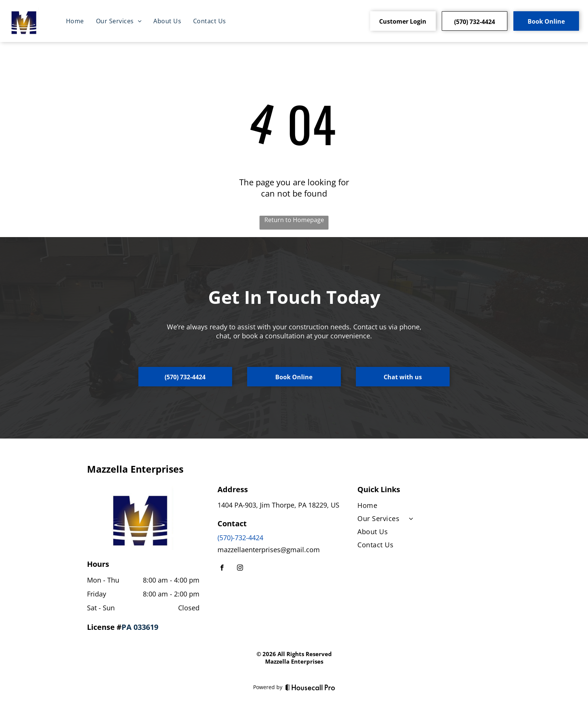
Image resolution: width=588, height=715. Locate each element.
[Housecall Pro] (310, 687)
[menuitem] (75, 21)
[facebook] (222, 569)
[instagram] (240, 569)
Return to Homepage (294, 220)
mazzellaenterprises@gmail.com (269, 550)
